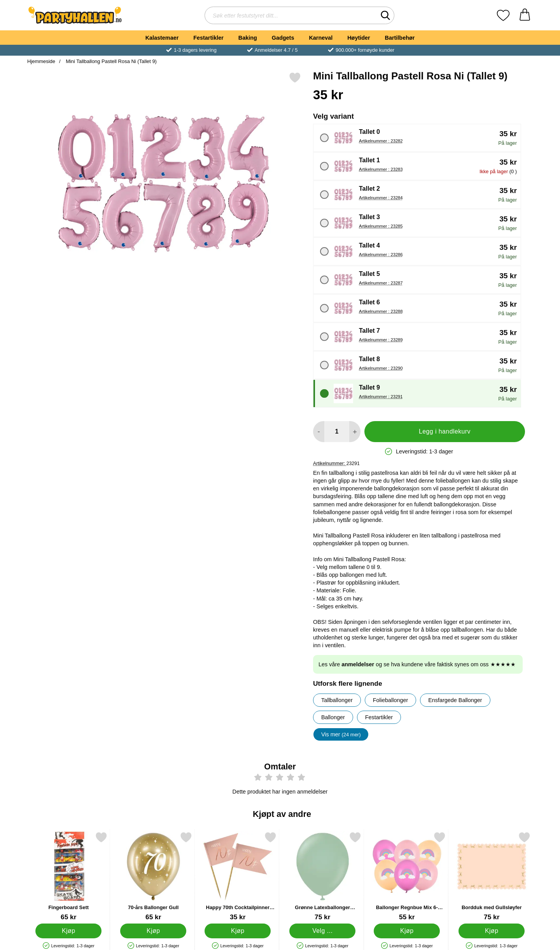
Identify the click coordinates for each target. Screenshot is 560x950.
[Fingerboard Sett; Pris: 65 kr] (69, 876)
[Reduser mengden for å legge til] (319, 432)
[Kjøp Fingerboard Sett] (68, 931)
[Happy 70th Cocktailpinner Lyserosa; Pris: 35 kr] (238, 876)
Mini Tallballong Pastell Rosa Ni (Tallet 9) (111, 61)
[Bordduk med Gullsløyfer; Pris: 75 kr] (492, 876)
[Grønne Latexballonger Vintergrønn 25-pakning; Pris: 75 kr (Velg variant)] (323, 876)
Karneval (321, 38)
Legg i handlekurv (445, 431)
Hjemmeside (41, 61)
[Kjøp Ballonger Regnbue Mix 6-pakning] (407, 931)
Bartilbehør (400, 38)
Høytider (359, 38)
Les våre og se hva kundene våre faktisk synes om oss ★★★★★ (417, 664)
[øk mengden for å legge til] (355, 432)
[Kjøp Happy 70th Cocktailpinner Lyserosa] (238, 931)
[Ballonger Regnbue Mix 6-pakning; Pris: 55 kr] (407, 876)
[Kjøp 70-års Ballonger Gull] (153, 931)
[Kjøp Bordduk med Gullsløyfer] (492, 931)
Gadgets (283, 38)
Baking (248, 38)
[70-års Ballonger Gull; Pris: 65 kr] (153, 876)
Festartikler (208, 38)
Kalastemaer (162, 38)
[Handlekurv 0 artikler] (525, 15)
